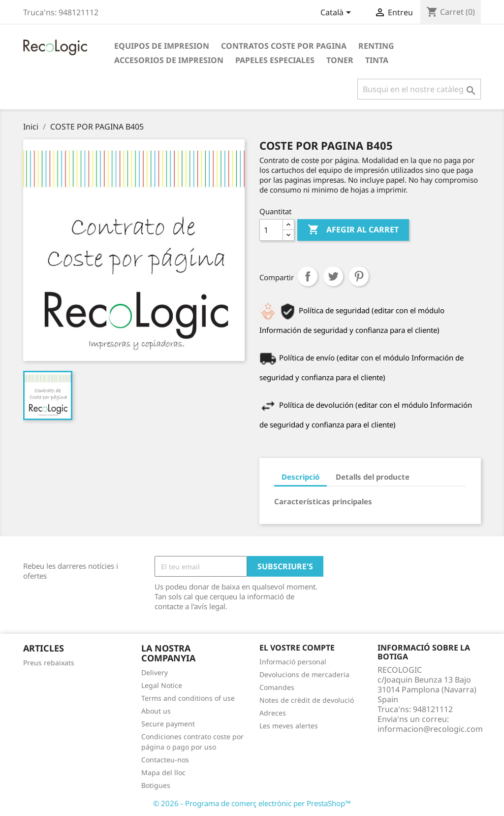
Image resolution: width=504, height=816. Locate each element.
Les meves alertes (289, 726)
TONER (340, 60)
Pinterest (359, 276)
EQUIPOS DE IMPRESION (162, 46)
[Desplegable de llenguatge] (337, 13)
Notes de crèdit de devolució (307, 700)
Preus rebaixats (49, 663)
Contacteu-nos (165, 760)
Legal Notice (162, 685)
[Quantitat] (271, 230)
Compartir (308, 276)
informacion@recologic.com (430, 729)
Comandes (277, 687)
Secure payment (168, 724)
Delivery (155, 672)
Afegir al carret (353, 230)
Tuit (333, 276)
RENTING (376, 46)
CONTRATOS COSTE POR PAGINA (284, 46)
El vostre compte (297, 648)
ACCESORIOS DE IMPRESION (169, 60)
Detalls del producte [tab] (373, 477)
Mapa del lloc (163, 772)
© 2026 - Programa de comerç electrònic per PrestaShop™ (252, 803)
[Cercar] (419, 89)
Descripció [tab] (300, 477)
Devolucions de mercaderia (304, 674)
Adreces (273, 713)
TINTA (377, 60)
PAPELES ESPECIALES (275, 60)
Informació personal (293, 662)
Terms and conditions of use (188, 698)
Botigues (156, 785)
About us (156, 711)
